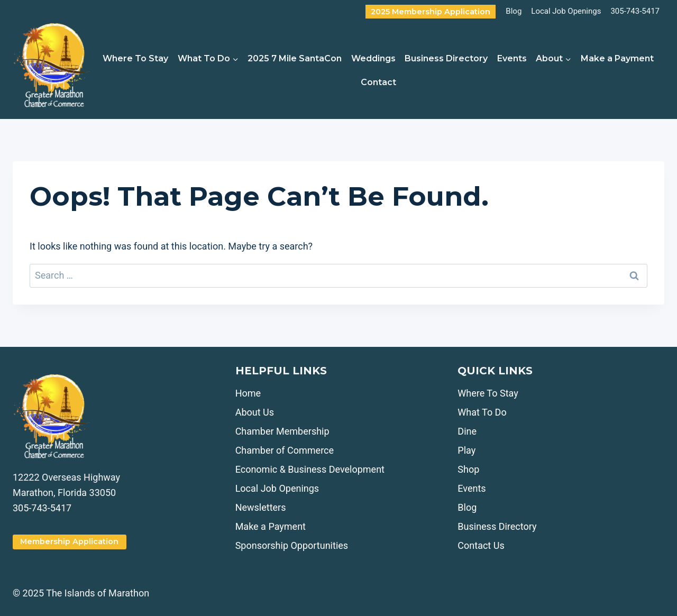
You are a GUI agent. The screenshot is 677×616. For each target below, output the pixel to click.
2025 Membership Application (431, 12)
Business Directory (446, 58)
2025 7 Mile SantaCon (295, 58)
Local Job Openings (566, 11)
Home (248, 393)
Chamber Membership (282, 431)
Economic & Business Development (310, 469)
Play (466, 450)
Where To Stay (135, 58)
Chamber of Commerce (285, 450)
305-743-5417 (635, 11)
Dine (467, 431)
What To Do (482, 412)
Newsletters (261, 507)
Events (512, 58)
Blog (514, 11)
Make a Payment (617, 58)
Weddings (373, 58)
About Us (255, 412)
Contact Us (481, 545)
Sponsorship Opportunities (292, 545)
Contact (378, 82)
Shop (468, 469)
